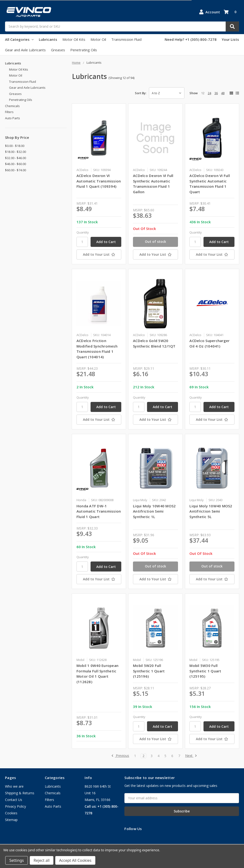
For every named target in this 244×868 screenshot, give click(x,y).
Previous (120, 756)
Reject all (42, 860)
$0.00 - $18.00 (15, 146)
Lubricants (48, 39)
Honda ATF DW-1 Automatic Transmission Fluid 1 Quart (99, 511)
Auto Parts (13, 118)
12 (203, 93)
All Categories (19, 39)
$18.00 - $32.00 (15, 152)
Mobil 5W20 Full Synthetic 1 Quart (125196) (149, 671)
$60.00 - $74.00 (15, 170)
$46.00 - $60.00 (15, 164)
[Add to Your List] (99, 255)
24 (209, 93)
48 (223, 93)
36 (216, 93)
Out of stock (155, 242)
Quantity (83, 232)
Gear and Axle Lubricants (25, 50)
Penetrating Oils (84, 50)
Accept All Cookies (75, 860)
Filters (9, 112)
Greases (58, 50)
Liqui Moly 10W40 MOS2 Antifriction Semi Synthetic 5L (211, 511)
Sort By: (141, 93)
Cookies (11, 813)
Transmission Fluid (126, 39)
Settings (17, 860)
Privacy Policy (15, 806)
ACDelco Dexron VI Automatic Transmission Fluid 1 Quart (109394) (99, 181)
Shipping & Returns (20, 793)
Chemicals (12, 106)
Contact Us (14, 800)
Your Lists (230, 39)
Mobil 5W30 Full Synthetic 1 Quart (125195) (205, 671)
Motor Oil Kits (74, 39)
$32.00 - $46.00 (15, 158)
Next (191, 756)
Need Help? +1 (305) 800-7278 (191, 39)
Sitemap (11, 820)
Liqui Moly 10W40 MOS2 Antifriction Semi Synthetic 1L (154, 511)
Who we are (14, 786)
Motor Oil (98, 39)
